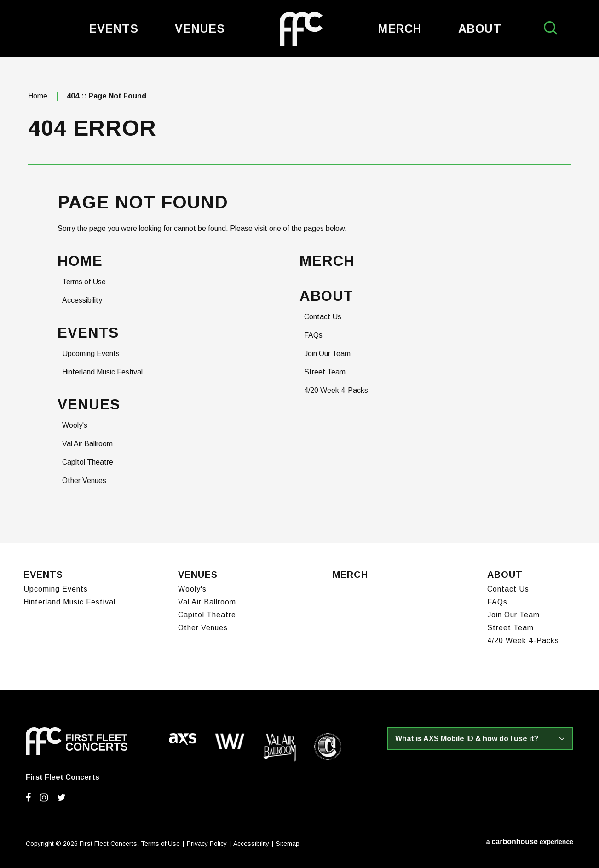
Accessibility (82, 300)
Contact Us (323, 317)
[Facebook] (28, 798)
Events (113, 29)
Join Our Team (327, 354)
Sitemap (288, 844)
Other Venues (84, 480)
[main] (299, 300)
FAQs (313, 335)
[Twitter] (61, 798)
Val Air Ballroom (87, 444)
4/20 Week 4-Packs (336, 390)
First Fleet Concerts (301, 29)
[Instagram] (44, 798)
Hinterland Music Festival (102, 372)
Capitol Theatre (88, 462)
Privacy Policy (207, 844)
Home (38, 96)
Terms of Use (84, 282)
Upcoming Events (91, 354)
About (480, 29)
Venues (200, 29)
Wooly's (75, 425)
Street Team (325, 372)
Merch (400, 29)
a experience (530, 842)
